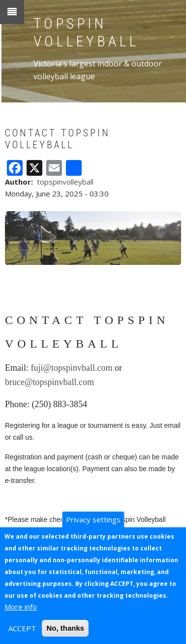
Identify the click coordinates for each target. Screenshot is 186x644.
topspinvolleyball (65, 182)
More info (21, 607)
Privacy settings (93, 519)
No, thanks (65, 628)
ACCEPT (22, 628)
